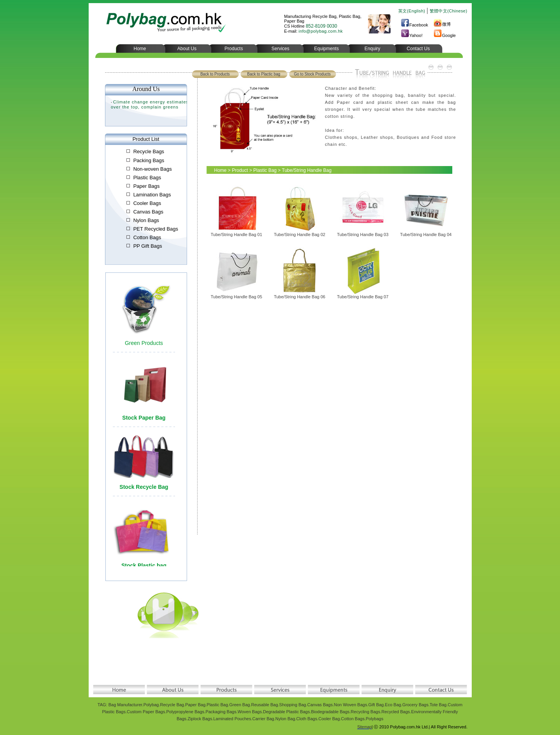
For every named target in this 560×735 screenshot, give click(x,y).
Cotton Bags (353, 719)
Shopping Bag (293, 705)
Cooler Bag (329, 719)
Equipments (326, 49)
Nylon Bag (285, 719)
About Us (187, 49)
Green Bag (239, 705)
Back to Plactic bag (263, 74)
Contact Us (418, 49)
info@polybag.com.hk (321, 31)
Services (280, 49)
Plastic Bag (265, 170)
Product (240, 170)
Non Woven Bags (351, 705)
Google (444, 35)
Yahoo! (412, 35)
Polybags (374, 719)
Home (140, 49)
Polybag (151, 705)
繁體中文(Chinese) (449, 11)
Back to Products (215, 74)
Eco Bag (393, 705)
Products (234, 49)
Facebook (414, 25)
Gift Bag (376, 705)
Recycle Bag (172, 705)
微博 (442, 24)
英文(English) (412, 11)
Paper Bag (195, 705)
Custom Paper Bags (146, 712)
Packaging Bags (221, 712)
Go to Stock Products (312, 74)
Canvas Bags (320, 705)
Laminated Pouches (232, 719)
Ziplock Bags (200, 719)
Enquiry (372, 49)
